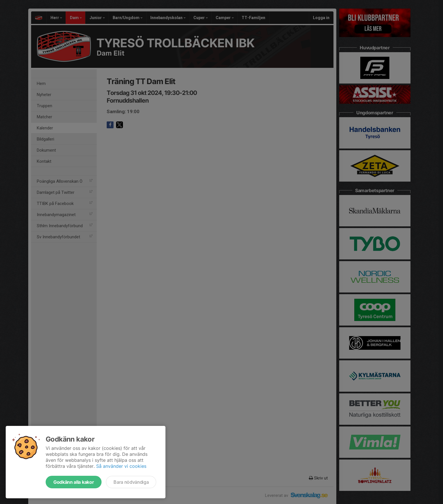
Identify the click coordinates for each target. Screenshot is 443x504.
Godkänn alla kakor (74, 482)
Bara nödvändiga (131, 482)
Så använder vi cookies (121, 466)
